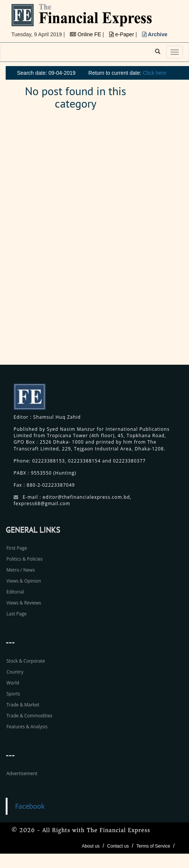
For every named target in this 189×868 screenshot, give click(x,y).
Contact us (118, 846)
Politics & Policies (25, 559)
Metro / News (21, 570)
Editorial (15, 592)
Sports (13, 694)
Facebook (30, 806)
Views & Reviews (24, 603)
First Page (17, 548)
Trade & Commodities (29, 716)
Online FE (86, 34)
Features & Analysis (27, 727)
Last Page (16, 614)
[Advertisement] (132, 242)
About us (91, 846)
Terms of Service (153, 846)
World (13, 683)
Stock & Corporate (26, 661)
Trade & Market (23, 705)
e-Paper (122, 34)
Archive (155, 34)
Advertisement (22, 773)
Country (15, 672)
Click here (155, 73)
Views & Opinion (24, 581)
